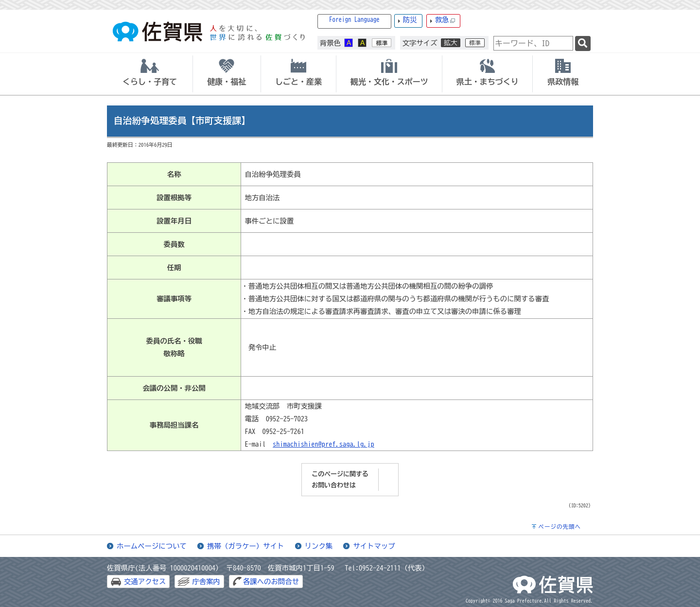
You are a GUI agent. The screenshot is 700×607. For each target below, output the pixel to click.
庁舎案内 (206, 581)
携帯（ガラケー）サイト (245, 546)
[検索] (583, 43)
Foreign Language (354, 20)
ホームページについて (152, 546)
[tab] (150, 74)
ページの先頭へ (560, 527)
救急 (445, 20)
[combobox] (533, 43)
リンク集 (319, 546)
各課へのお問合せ (271, 581)
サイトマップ (374, 546)
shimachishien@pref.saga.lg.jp (324, 444)
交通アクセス (145, 581)
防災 (410, 20)
